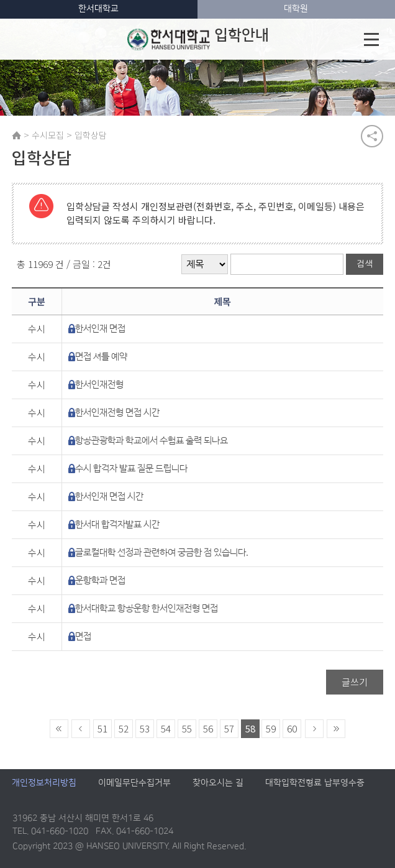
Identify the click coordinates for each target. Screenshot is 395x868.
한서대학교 (98, 9)
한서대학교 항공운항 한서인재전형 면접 (147, 609)
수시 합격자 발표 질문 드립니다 (131, 469)
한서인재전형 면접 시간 (117, 413)
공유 (372, 136)
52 (124, 729)
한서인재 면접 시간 (109, 497)
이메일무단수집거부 (134, 783)
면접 (83, 637)
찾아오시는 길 (218, 783)
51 (102, 729)
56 (208, 729)
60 (292, 729)
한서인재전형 (99, 385)
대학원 (296, 9)
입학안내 (198, 39)
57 (229, 729)
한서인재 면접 (100, 329)
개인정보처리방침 (44, 783)
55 (187, 729)
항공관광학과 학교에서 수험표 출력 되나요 (152, 441)
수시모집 (48, 135)
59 (271, 729)
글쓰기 (355, 682)
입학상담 (91, 135)
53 (145, 729)
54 (166, 729)
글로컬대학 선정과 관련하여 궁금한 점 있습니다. (162, 553)
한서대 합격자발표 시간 (117, 525)
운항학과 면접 (100, 581)
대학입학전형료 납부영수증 (315, 783)
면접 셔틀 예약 (101, 357)
